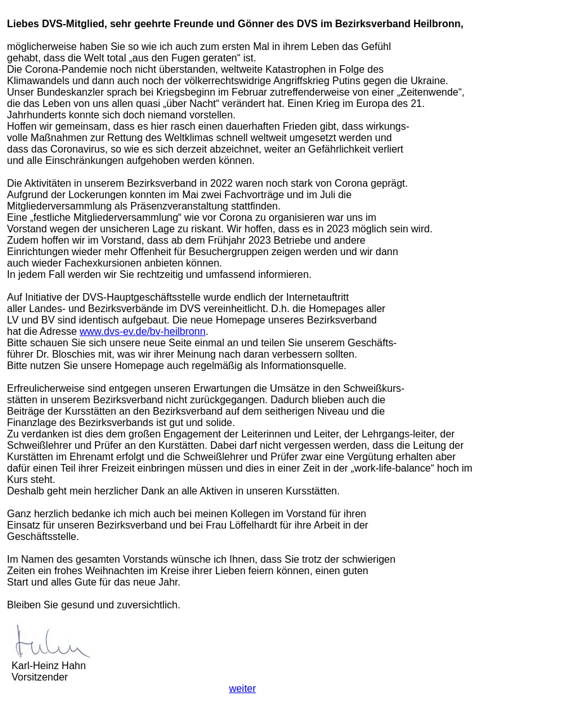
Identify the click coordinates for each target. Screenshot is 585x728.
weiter (243, 688)
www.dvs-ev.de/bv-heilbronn (143, 331)
